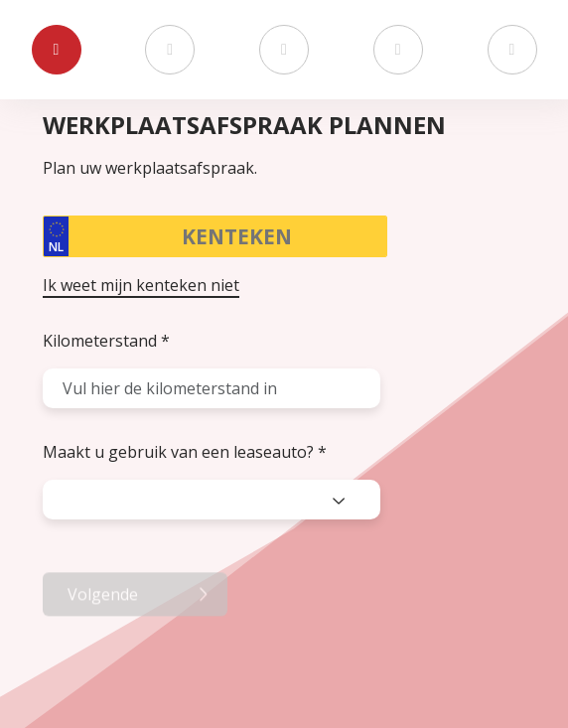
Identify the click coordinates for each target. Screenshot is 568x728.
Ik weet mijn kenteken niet (141, 285)
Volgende (103, 639)
